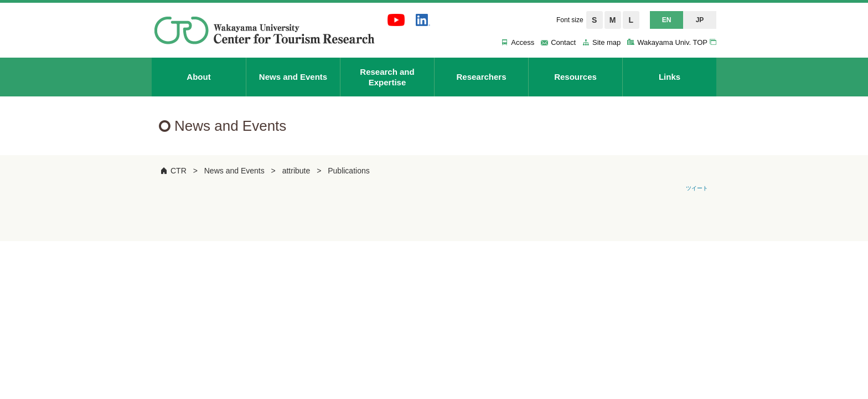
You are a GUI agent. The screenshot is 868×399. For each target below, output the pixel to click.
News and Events (234, 171)
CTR (179, 171)
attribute (296, 171)
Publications (349, 171)
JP (700, 20)
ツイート (697, 188)
